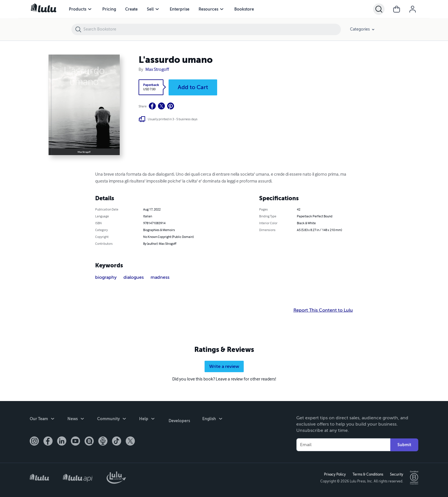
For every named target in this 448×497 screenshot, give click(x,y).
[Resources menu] (222, 9)
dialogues (134, 277)
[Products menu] (90, 9)
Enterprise (180, 9)
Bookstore (244, 9)
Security (396, 474)
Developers (178, 419)
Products (78, 9)
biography (106, 277)
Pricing (109, 9)
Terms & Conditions (367, 474)
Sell (150, 9)
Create (131, 9)
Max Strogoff (157, 70)
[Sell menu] (157, 9)
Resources (208, 9)
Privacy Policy (334, 474)
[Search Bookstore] (212, 29)
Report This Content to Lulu (323, 310)
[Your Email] (343, 444)
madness (160, 277)
